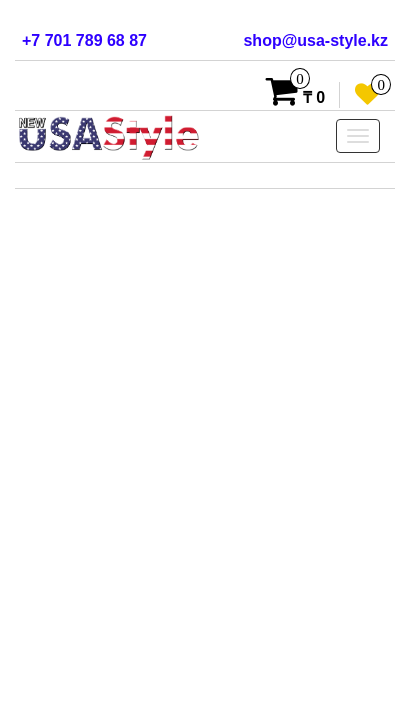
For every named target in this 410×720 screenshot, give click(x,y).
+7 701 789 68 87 (84, 40)
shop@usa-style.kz (315, 40)
